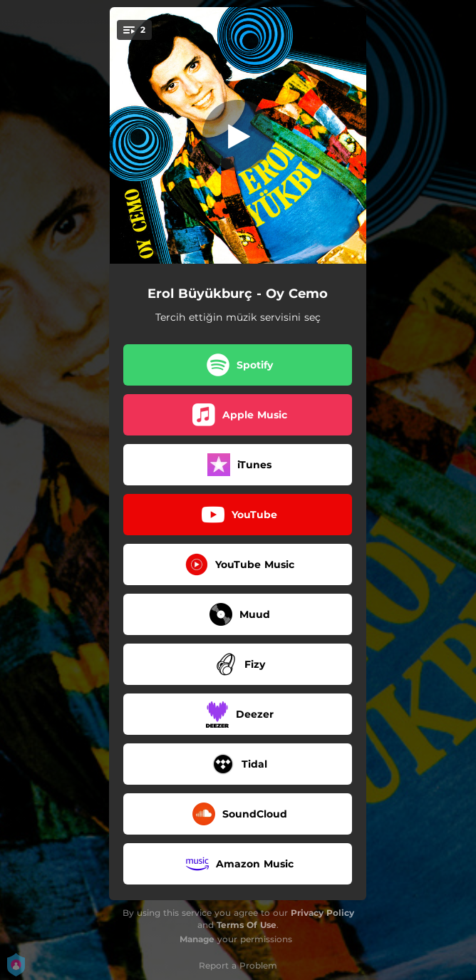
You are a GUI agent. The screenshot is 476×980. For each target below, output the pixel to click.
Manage (197, 939)
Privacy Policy (322, 913)
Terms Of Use (247, 925)
